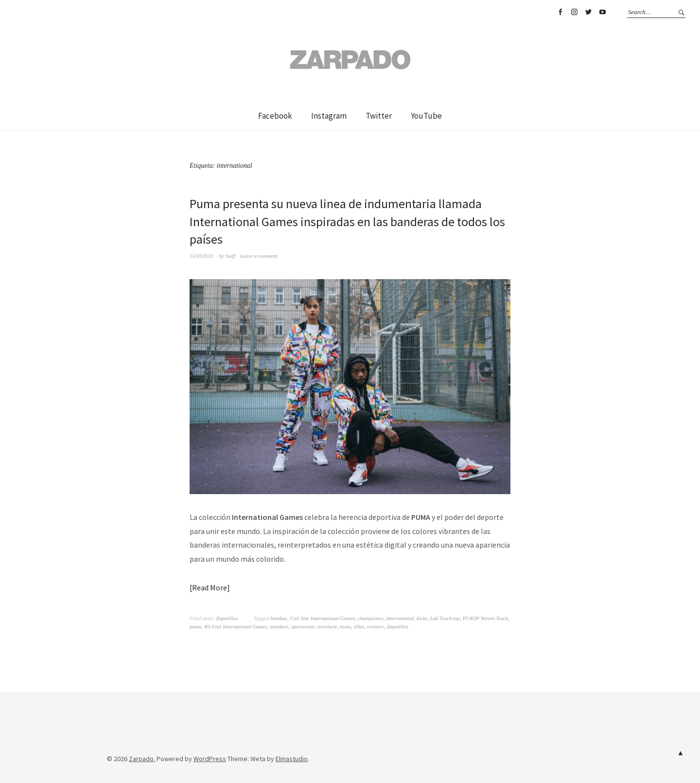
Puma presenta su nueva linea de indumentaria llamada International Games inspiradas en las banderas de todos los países (347, 221)
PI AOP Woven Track (486, 618)
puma (195, 626)
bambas (279, 618)
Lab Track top (445, 618)
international (400, 618)
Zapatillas (227, 618)
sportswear (303, 626)
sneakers (279, 626)
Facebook (560, 12)
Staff (230, 256)
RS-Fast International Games (236, 626)
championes (371, 618)
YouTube (602, 12)
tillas (359, 626)
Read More (210, 587)
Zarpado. (142, 759)
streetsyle (327, 626)
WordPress (210, 759)
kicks (422, 618)
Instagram (574, 12)
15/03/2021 (202, 256)
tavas (345, 626)
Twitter (588, 12)
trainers (376, 626)
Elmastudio (292, 759)
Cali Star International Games (322, 618)
